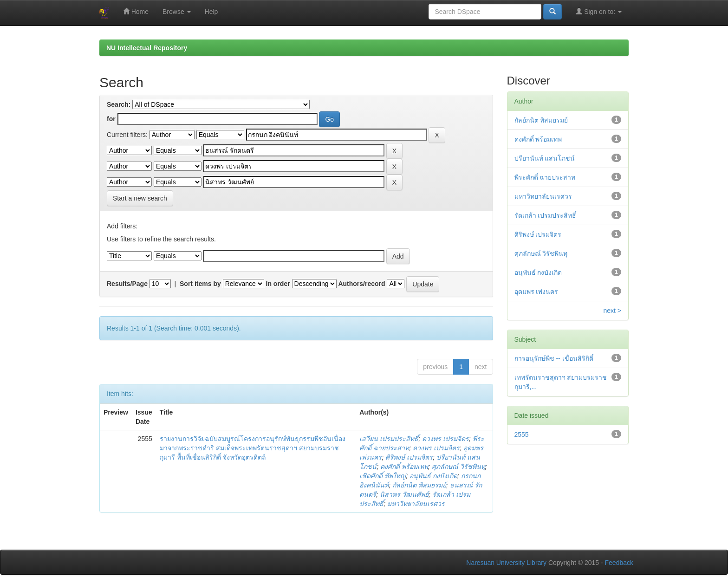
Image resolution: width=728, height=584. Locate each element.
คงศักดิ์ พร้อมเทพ (404, 467)
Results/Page (127, 284)
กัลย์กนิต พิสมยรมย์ (419, 485)
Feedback (619, 563)
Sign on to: (599, 11)
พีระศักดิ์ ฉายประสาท (545, 177)
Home (136, 11)
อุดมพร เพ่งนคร (536, 292)
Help (211, 12)
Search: (119, 104)
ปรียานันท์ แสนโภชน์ (545, 158)
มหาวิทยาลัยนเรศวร (416, 504)
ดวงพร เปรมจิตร (445, 439)
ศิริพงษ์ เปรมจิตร (409, 457)
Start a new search (140, 198)
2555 (522, 435)
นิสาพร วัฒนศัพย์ (404, 494)
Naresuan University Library (506, 563)
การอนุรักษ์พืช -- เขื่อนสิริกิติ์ (554, 358)
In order (278, 284)
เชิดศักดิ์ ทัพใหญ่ (383, 476)
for (111, 119)
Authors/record (361, 284)
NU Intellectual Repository (147, 48)
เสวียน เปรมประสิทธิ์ (389, 439)
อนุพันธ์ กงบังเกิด (433, 476)
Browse (177, 12)
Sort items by (200, 284)
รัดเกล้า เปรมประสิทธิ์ (546, 215)
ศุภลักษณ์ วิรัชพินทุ (458, 467)
